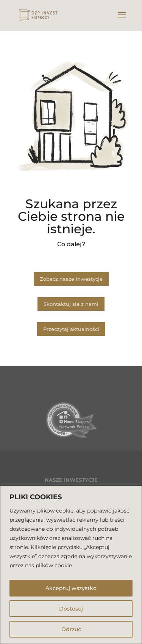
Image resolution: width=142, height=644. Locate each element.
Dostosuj (71, 609)
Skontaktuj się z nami (71, 304)
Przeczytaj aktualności (71, 329)
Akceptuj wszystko (71, 588)
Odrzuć (71, 629)
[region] (71, 565)
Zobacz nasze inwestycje (71, 279)
